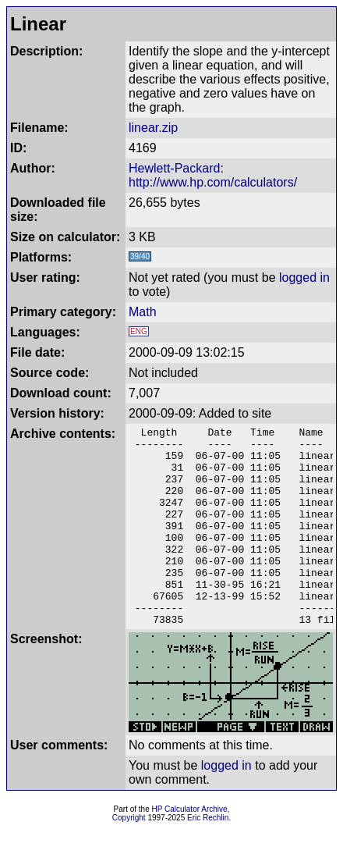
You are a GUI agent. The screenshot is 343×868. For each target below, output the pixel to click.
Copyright (129, 857)
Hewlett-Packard (174, 168)
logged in (304, 277)
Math (143, 312)
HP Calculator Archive (190, 849)
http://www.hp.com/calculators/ (213, 182)
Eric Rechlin (208, 857)
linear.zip (153, 128)
